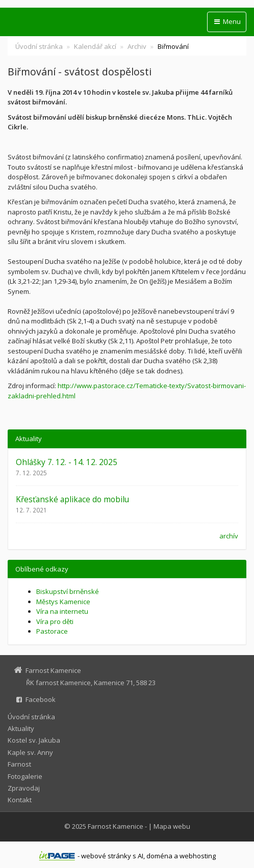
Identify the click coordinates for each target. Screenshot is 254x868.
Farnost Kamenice (116, 826)
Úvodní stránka (39, 46)
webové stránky (106, 856)
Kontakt (20, 800)
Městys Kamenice (63, 602)
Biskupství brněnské (68, 591)
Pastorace (52, 631)
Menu (227, 21)
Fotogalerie (25, 776)
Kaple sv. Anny (30, 752)
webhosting (198, 856)
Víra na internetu (62, 611)
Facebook (41, 699)
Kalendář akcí (95, 46)
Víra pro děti (55, 621)
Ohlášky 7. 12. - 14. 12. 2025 (67, 462)
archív (229, 536)
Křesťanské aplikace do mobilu (72, 499)
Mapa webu (172, 826)
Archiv (137, 46)
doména (159, 856)
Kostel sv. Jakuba (34, 740)
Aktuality (21, 728)
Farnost (19, 764)
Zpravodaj (24, 788)
